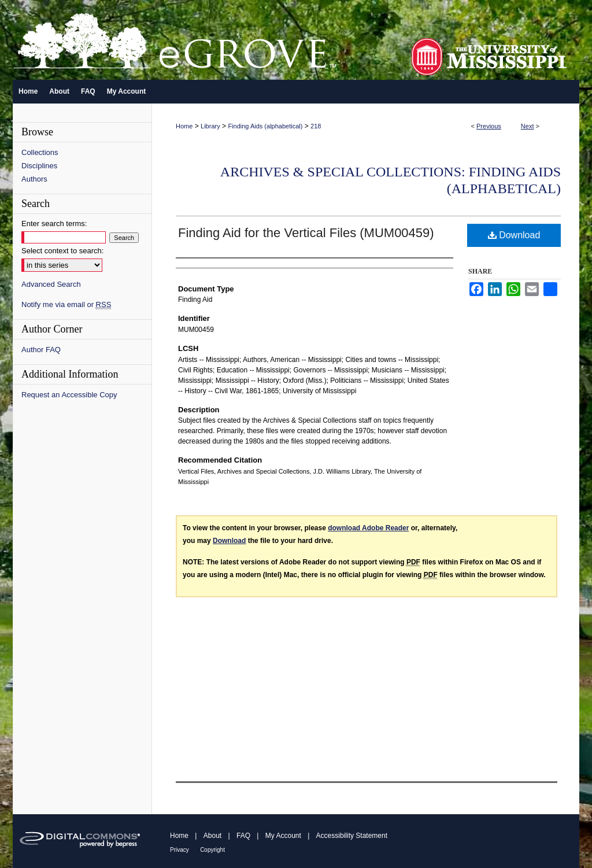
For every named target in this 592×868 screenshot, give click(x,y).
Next (528, 126)
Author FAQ (41, 350)
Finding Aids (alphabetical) (265, 126)
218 (316, 126)
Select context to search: (62, 251)
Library (210, 126)
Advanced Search (51, 284)
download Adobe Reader (368, 528)
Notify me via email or (66, 304)
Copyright (212, 850)
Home (184, 126)
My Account (283, 836)
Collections (40, 152)
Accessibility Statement (352, 836)
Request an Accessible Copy (69, 395)
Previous (489, 126)
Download (514, 235)
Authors (34, 179)
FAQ (243, 836)
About (212, 836)
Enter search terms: (54, 224)
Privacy (180, 850)
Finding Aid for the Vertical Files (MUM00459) (306, 233)
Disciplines (39, 166)
